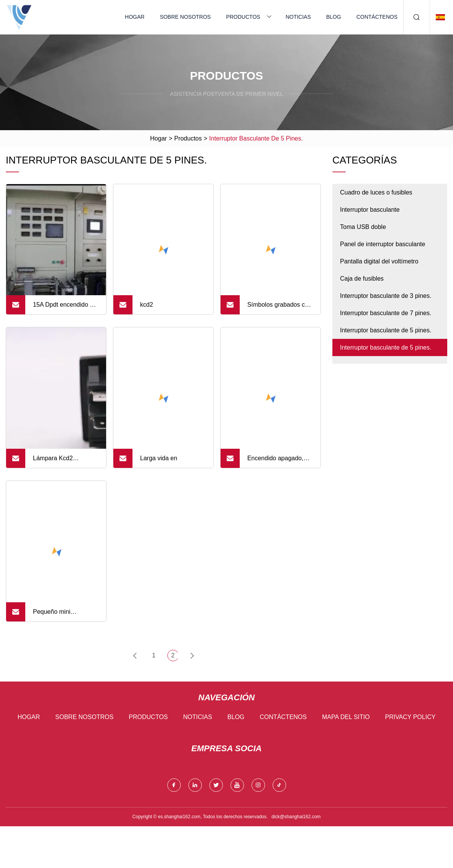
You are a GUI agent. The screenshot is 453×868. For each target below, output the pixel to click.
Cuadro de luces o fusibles (376, 192)
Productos (243, 17)
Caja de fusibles (362, 279)
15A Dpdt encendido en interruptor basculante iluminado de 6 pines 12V (65, 308)
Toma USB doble (363, 227)
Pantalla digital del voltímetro (379, 261)
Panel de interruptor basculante (383, 244)
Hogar (135, 17)
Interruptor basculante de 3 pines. (386, 296)
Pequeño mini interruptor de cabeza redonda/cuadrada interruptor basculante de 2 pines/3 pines (63, 615)
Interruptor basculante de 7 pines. (386, 313)
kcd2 (147, 305)
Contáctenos (377, 17)
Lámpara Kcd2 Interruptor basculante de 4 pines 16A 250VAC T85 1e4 (65, 461)
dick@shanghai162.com (296, 817)
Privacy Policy (410, 717)
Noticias (298, 17)
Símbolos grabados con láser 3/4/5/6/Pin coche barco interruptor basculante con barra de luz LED (280, 308)
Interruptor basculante (370, 210)
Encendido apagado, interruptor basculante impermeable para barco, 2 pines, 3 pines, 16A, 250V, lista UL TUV (280, 461)
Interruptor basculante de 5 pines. (386, 330)
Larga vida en (159, 458)
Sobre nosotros (185, 17)
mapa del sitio (346, 717)
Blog (334, 17)
